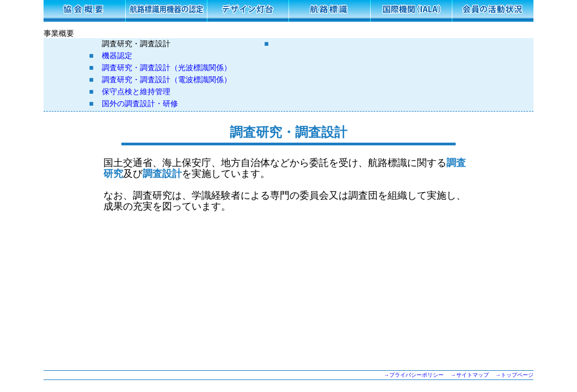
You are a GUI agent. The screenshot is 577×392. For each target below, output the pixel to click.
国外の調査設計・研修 (140, 104)
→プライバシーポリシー (414, 375)
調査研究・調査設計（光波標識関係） (167, 68)
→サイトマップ (470, 375)
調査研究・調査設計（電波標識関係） (167, 80)
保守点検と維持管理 (136, 92)
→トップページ (514, 375)
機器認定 (117, 56)
